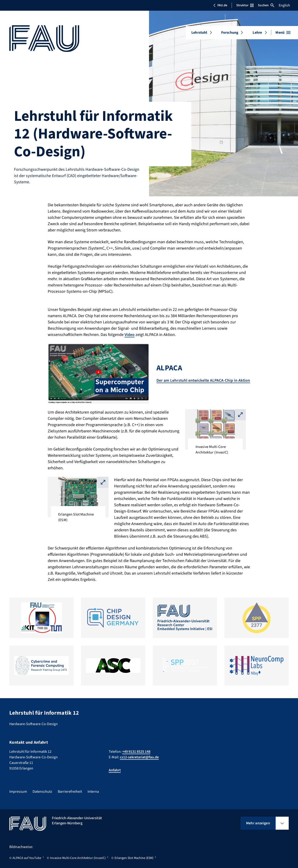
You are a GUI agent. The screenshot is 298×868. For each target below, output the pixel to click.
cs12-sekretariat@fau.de (139, 757)
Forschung (230, 33)
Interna (93, 792)
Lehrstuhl (199, 33)
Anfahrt (115, 770)
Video (130, 335)
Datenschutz (42, 792)
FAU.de (220, 5)
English (284, 5)
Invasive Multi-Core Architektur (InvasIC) (78, 858)
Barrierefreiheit (70, 792)
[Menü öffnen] (283, 33)
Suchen (266, 5)
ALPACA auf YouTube (27, 858)
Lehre (257, 33)
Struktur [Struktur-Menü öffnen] (245, 5)
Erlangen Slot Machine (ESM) (134, 858)
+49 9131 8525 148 (136, 752)
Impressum (18, 792)
